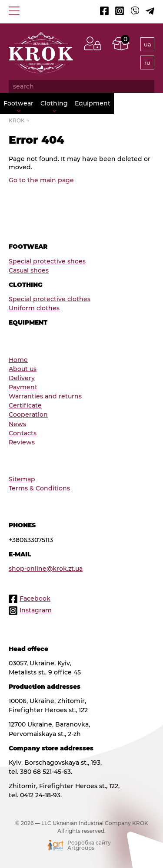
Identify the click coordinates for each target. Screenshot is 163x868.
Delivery (22, 378)
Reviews (22, 442)
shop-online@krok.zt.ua (46, 569)
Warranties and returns (45, 396)
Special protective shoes (47, 261)
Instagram (36, 610)
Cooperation (28, 414)
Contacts (23, 433)
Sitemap (22, 479)
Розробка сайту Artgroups (89, 845)
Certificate (25, 405)
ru (147, 62)
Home (18, 360)
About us (23, 369)
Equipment (93, 103)
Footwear (18, 103)
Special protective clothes (50, 299)
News (17, 424)
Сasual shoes (29, 270)
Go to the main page (41, 180)
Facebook (35, 598)
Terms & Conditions (39, 488)
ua (148, 44)
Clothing (54, 103)
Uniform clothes (34, 308)
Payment (23, 387)
